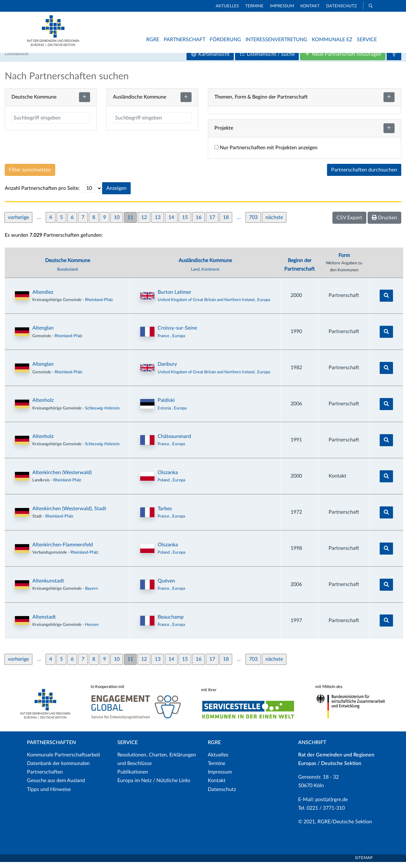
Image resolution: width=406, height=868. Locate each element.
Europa (264, 305)
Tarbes (165, 515)
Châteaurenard (174, 442)
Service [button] (367, 40)
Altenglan (43, 334)
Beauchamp (171, 623)
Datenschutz (341, 6)
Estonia (165, 414)
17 (212, 223)
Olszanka (168, 479)
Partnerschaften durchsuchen (364, 176)
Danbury (167, 370)
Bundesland (67, 275)
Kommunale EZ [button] (332, 40)
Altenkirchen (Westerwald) (62, 479)
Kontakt (310, 6)
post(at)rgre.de (331, 805)
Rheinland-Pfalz (99, 305)
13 (158, 223)
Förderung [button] (225, 40)
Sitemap (364, 864)
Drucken (384, 224)
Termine (254, 6)
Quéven (166, 587)
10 (117, 223)
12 (144, 223)
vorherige (18, 223)
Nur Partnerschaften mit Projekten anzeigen (266, 154)
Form (344, 261)
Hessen (92, 631)
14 (171, 223)
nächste (274, 223)
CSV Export (349, 224)
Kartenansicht (210, 60)
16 (199, 223)
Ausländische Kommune (205, 267)
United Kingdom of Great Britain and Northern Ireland (206, 305)
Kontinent (210, 275)
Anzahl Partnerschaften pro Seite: (42, 194)
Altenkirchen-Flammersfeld (63, 551)
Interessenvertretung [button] (276, 40)
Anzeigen (116, 194)
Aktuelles (227, 6)
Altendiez (43, 298)
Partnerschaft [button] (184, 40)
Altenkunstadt (48, 587)
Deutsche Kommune (68, 267)
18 (226, 223)
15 (185, 223)
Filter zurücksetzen (30, 176)
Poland (164, 486)
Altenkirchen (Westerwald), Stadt (69, 515)
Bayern (91, 595)
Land (195, 275)
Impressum (282, 6)
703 (253, 223)
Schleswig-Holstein (102, 414)
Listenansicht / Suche (267, 60)
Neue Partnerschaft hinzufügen (343, 60)
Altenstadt (44, 623)
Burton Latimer (174, 298)
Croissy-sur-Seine (177, 334)
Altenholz (43, 406)
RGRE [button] (153, 40)
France (164, 342)
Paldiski (166, 406)
